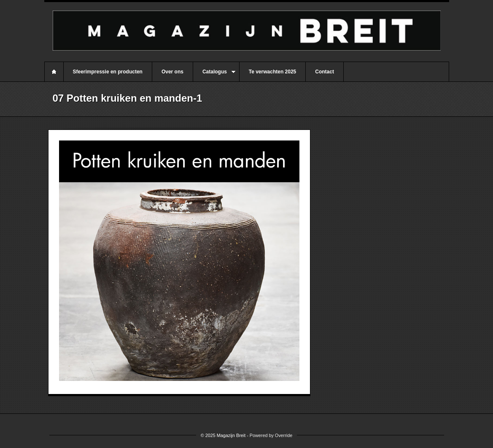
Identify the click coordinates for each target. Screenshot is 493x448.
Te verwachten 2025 (273, 72)
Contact (325, 72)
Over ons (172, 72)
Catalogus (214, 75)
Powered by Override (271, 435)
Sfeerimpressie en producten (108, 72)
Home (54, 72)
